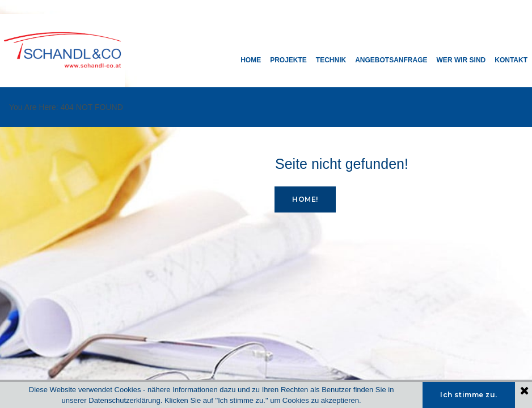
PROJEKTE (288, 60)
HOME (251, 60)
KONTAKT (511, 60)
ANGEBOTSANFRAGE (391, 60)
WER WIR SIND (461, 60)
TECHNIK (331, 60)
